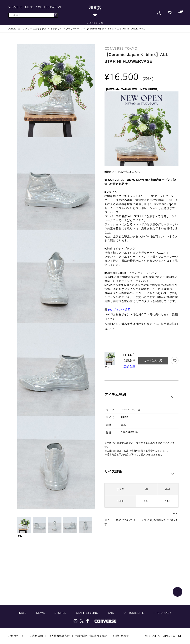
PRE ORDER (162, 613)
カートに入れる (153, 361)
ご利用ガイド (16, 636)
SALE (23, 613)
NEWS (41, 613)
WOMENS (16, 7)
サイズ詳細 (114, 471)
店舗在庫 (129, 366)
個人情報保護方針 (59, 636)
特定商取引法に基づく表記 (91, 636)
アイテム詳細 (115, 395)
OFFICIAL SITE (134, 613)
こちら (136, 172)
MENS (29, 7)
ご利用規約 (36, 636)
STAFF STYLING (87, 613)
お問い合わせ (121, 636)
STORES (61, 613)
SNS (111, 613)
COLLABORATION (49, 7)
